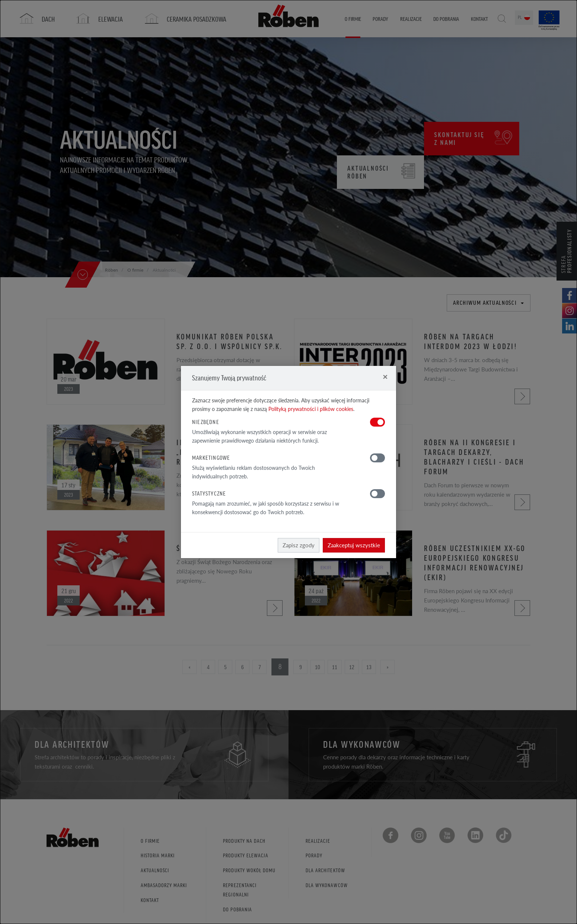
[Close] (385, 376)
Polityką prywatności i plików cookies (311, 409)
